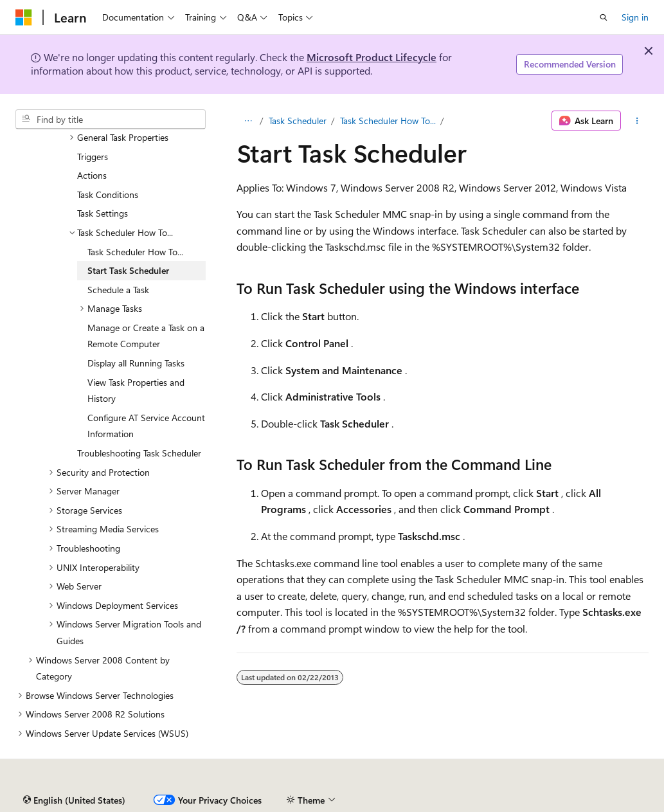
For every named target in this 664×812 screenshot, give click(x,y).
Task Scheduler (298, 121)
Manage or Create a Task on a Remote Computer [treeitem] (146, 336)
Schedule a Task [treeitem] (118, 290)
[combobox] (111, 120)
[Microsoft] (24, 17)
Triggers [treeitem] (93, 157)
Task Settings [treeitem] (103, 213)
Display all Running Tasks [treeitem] (136, 363)
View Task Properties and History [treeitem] (136, 391)
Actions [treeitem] (92, 175)
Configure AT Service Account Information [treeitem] (146, 426)
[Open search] (604, 17)
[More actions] (637, 121)
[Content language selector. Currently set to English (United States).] (74, 800)
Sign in (635, 17)
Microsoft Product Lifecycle (372, 57)
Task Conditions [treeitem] (108, 194)
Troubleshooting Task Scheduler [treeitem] (139, 453)
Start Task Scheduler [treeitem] (128, 270)
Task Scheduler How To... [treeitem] (135, 252)
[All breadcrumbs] (248, 121)
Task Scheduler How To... (388, 121)
